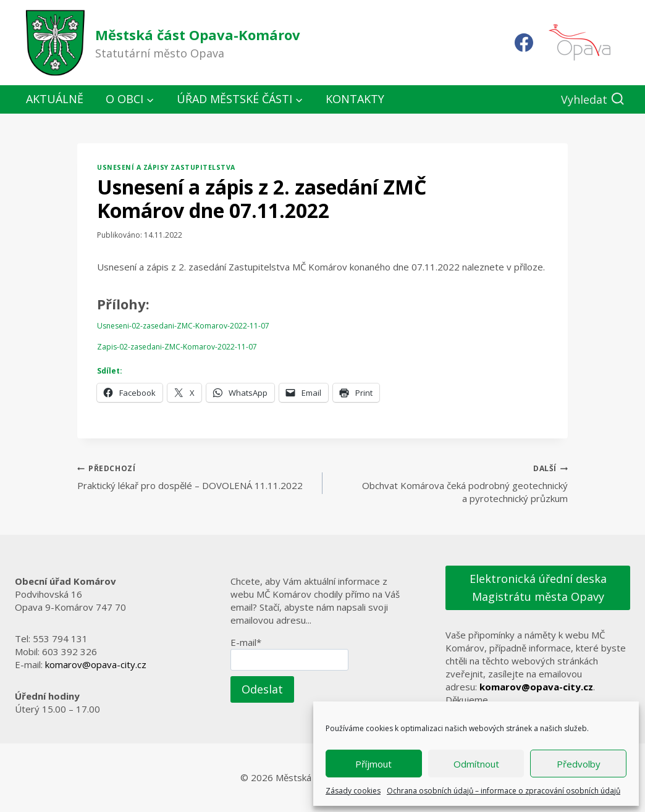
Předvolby (579, 764)
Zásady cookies (353, 791)
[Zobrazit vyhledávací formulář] (593, 100)
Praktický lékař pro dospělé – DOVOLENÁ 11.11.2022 (195, 476)
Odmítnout (476, 764)
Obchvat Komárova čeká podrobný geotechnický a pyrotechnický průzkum (450, 483)
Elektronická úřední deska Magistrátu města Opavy (538, 588)
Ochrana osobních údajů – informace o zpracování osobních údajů (504, 791)
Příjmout (373, 764)
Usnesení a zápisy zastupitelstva (166, 167)
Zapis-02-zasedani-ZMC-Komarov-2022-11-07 (177, 347)
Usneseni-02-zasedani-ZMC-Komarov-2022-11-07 (183, 326)
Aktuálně (55, 99)
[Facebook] (524, 43)
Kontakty (355, 99)
